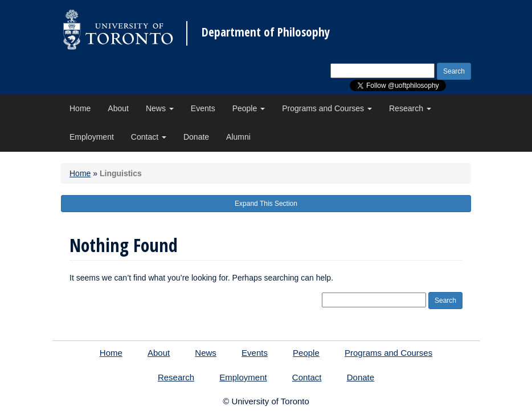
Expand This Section (266, 204)
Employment (92, 137)
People (249, 108)
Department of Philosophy (266, 32)
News (160, 108)
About (118, 108)
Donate (196, 137)
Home (80, 108)
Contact (149, 137)
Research (410, 108)
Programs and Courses (327, 108)
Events (203, 108)
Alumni (238, 137)
